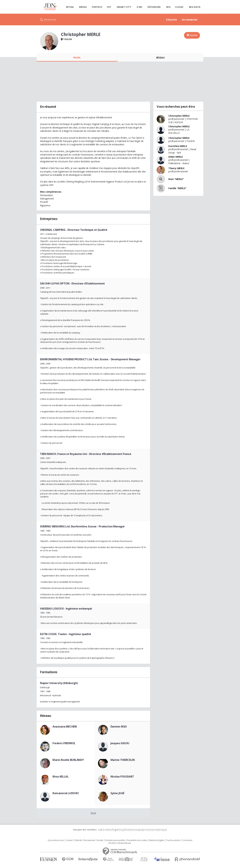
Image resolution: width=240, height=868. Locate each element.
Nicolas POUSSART (122, 777)
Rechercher (50, 19)
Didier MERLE (176, 157)
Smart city (124, 7)
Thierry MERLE (176, 168)
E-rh (139, 7)
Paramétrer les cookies (137, 840)
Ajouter (194, 35)
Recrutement (89, 840)
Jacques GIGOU (120, 743)
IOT (109, 7)
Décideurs (154, 7)
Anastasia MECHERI (65, 727)
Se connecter (190, 19)
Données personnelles (115, 840)
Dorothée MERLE (178, 146)
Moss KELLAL (60, 777)
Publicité (78, 840)
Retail (70, 7)
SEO (168, 7)
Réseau (160, 58)
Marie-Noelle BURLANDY (68, 760)
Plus (93, 813)
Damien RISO (119, 727)
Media (83, 7)
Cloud (179, 7)
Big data (195, 7)
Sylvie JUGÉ (117, 793)
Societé (100, 840)
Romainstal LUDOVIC (66, 793)
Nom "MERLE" (176, 179)
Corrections (187, 840)
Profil (77, 58)
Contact (69, 840)
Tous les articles (173, 840)
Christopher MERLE (179, 116)
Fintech (97, 7)
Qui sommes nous (56, 840)
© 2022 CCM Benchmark (120, 843)
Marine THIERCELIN (123, 760)
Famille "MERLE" (177, 188)
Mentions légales (157, 840)
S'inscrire (171, 19)
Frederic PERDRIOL (64, 743)
